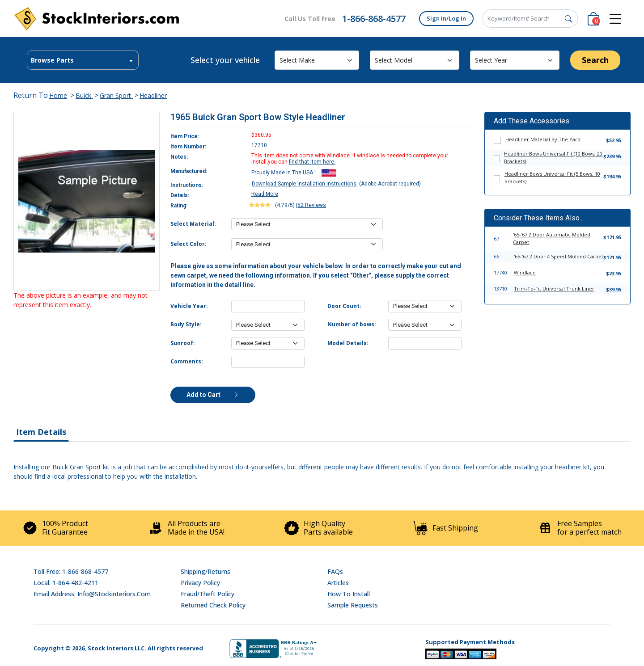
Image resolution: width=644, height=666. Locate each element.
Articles (338, 583)
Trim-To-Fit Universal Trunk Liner (554, 289)
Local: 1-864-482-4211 (66, 583)
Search (595, 60)
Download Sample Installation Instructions (304, 184)
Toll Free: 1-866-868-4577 (71, 571)
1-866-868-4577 (374, 19)
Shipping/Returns (205, 571)
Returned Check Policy (213, 605)
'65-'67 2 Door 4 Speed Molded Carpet (559, 256)
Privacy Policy (200, 583)
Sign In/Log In (446, 18)
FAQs (335, 571)
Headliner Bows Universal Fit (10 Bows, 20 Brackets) (553, 157)
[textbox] (83, 60)
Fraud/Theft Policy (208, 594)
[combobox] (83, 60)
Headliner (153, 95)
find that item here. (312, 162)
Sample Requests (353, 605)
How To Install (349, 594)
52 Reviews (312, 205)
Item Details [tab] (41, 432)
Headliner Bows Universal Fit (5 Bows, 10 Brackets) (552, 177)
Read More (265, 194)
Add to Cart (213, 395)
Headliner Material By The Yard (543, 139)
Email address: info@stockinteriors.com (92, 594)
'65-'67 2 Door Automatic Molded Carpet (552, 238)
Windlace (525, 272)
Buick (84, 95)
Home (58, 95)
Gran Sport (116, 95)
